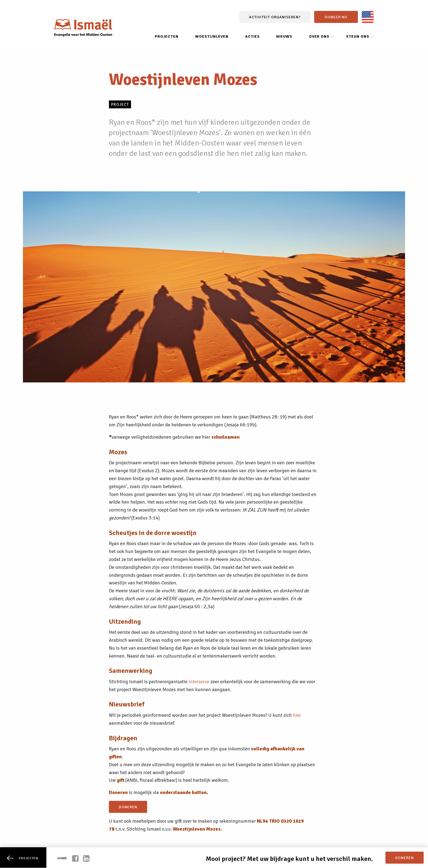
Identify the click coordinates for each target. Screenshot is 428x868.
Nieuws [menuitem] (284, 36)
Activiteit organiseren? (275, 17)
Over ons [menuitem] (319, 36)
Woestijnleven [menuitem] (212, 36)
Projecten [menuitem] (167, 36)
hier (297, 715)
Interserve (199, 682)
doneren (128, 807)
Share (62, 858)
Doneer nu (336, 17)
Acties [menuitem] (252, 36)
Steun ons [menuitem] (358, 36)
